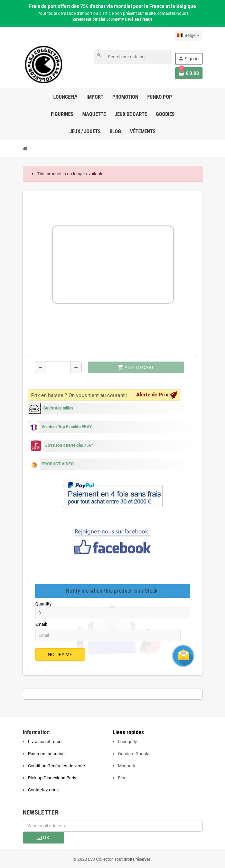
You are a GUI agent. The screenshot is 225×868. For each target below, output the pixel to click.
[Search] (133, 57)
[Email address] (113, 826)
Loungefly (127, 742)
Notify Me (60, 654)
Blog (122, 778)
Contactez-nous (43, 790)
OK (43, 838)
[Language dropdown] (188, 36)
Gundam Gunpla (134, 754)
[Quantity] (58, 367)
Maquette (127, 766)
